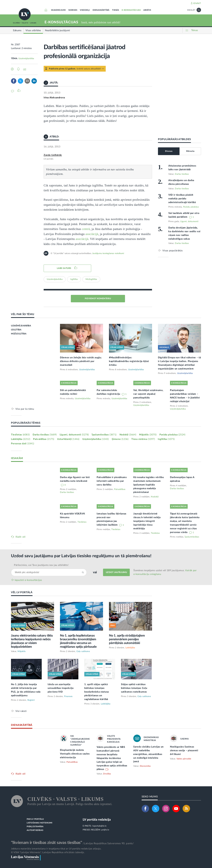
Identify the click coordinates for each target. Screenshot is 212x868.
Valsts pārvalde (184, 759)
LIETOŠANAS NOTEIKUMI (40, 823)
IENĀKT (197, 3)
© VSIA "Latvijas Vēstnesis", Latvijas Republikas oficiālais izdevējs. (48, 852)
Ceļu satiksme (83, 651)
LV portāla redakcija (97, 820)
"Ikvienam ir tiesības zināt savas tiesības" (46, 843)
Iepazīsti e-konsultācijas (28, 580)
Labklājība (21, 439)
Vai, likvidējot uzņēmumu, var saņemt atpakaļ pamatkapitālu (148, 394)
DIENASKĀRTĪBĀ (101, 10)
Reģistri (31, 700)
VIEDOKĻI (85, 10)
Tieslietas (20, 435)
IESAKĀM (17, 458)
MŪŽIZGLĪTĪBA (19, 334)
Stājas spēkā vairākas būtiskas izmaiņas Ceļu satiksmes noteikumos (134, 688)
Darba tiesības (182, 174)
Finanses (68, 696)
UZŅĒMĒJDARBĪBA (21, 326)
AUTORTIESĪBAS (35, 830)
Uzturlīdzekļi (68, 439)
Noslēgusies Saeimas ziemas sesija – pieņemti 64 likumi (184, 750)
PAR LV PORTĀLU (35, 819)
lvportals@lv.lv (100, 826)
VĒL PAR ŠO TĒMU (23, 314)
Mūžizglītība (91, 279)
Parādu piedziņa (191, 207)
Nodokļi (128, 435)
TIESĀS (116, 10)
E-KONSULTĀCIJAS (131, 10)
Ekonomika (145, 766)
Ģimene (120, 439)
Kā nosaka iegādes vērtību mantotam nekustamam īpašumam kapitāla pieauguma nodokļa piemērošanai (149, 485)
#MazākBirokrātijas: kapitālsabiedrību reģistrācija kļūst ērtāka (129, 361)
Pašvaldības (44, 439)
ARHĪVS (147, 10)
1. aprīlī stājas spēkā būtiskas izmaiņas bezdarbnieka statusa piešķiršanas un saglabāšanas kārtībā (97, 692)
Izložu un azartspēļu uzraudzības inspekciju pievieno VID (61, 688)
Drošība (107, 774)
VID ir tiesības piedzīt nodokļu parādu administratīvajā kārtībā (182, 199)
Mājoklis (148, 435)
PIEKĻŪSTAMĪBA (35, 827)
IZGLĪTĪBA (16, 330)
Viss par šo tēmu (25, 409)
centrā (86, 229)
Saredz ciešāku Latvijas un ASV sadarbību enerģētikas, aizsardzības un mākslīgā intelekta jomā (148, 754)
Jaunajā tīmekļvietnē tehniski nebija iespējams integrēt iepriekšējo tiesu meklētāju (147, 521)
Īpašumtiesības (104, 435)
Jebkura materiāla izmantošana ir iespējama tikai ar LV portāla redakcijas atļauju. (56, 849)
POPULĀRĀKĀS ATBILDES (174, 139)
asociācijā (92, 234)
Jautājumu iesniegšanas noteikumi (108, 253)
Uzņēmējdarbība (26, 59)
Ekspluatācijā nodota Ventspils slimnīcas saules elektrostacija (75, 754)
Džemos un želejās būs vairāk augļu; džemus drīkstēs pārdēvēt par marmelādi (81, 361)
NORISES (73, 10)
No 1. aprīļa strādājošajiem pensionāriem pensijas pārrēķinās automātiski (127, 639)
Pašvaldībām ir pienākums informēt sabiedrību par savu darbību (112, 481)
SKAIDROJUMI (58, 10)
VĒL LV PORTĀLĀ (22, 592)
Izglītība (74, 279)
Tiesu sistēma (143, 439)
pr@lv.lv (105, 830)
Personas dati (23, 444)
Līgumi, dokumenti (189, 221)
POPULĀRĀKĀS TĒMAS (26, 423)
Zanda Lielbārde (53, 155)
